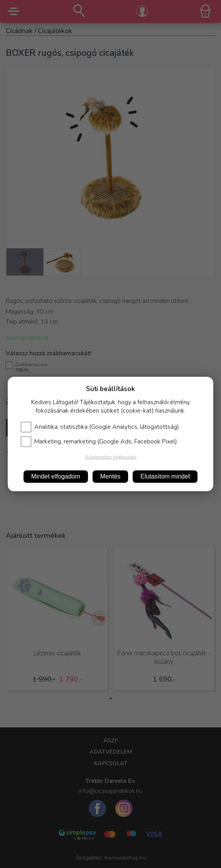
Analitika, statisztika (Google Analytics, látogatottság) (100, 427)
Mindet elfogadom (56, 476)
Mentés (110, 476)
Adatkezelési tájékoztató (110, 457)
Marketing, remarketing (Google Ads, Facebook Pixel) (99, 442)
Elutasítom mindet (165, 476)
